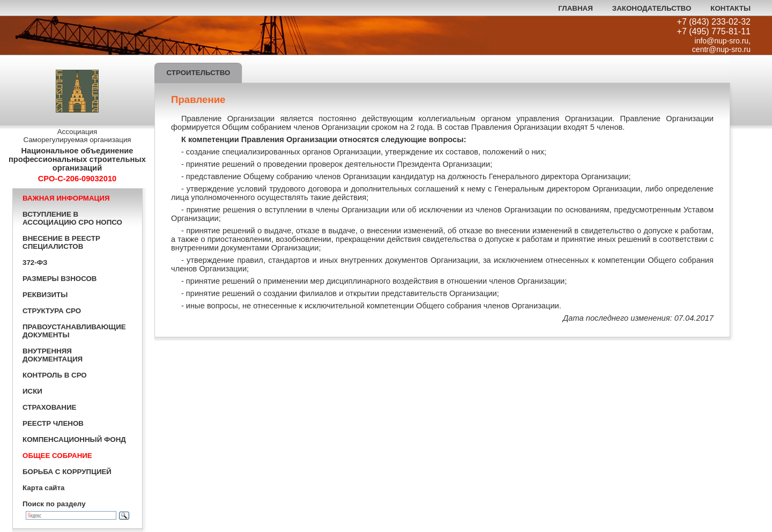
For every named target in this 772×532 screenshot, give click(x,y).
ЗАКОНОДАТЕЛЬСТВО (652, 8)
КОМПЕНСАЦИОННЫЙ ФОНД (74, 439)
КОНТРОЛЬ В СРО (55, 375)
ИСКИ (32, 391)
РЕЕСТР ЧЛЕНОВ (53, 423)
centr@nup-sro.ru (721, 49)
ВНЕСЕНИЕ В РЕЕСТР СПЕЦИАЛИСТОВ (61, 242)
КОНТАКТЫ (730, 8)
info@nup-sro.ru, (723, 41)
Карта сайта (43, 488)
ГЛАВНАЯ (576, 8)
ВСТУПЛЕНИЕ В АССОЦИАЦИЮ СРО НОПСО (72, 218)
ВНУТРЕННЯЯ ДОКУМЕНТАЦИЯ (53, 355)
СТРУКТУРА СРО (52, 311)
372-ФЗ (35, 263)
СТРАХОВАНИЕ (49, 407)
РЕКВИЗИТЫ (45, 295)
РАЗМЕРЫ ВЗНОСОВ (60, 279)
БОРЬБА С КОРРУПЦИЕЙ (67, 472)
